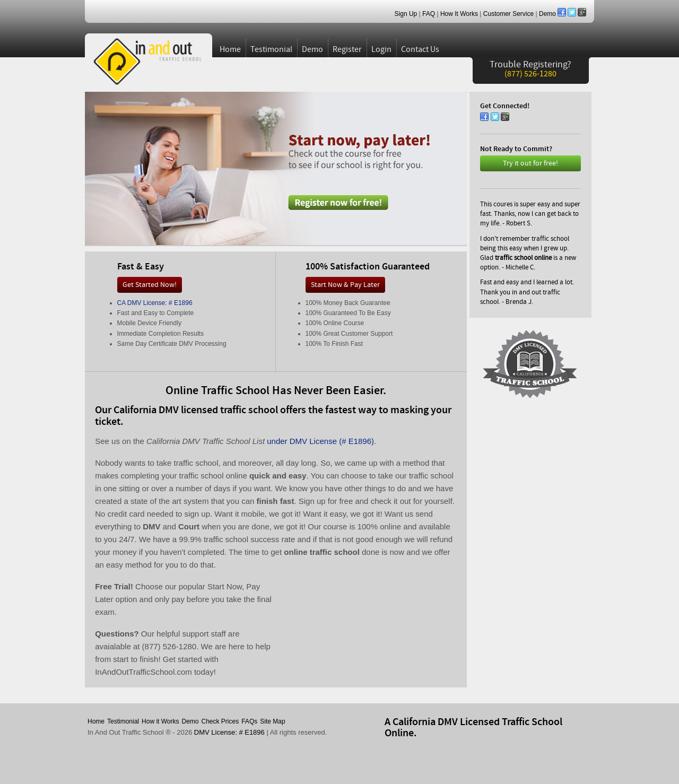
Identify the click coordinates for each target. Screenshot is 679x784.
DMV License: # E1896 (229, 732)
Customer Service (508, 14)
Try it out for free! (530, 163)
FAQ (429, 14)
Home (230, 49)
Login (381, 49)
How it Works (160, 721)
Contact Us (420, 49)
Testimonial (271, 49)
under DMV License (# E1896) (320, 441)
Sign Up (406, 14)
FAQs (249, 721)
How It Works (459, 14)
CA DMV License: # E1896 (155, 303)
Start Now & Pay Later (345, 285)
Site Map (272, 721)
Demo (547, 14)
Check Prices (220, 721)
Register (347, 49)
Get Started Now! (150, 285)
